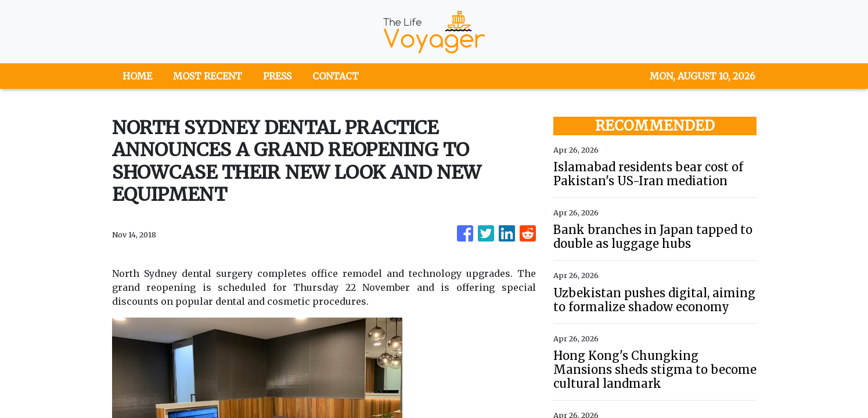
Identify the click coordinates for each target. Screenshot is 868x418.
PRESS (277, 76)
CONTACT (336, 76)
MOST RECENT (208, 76)
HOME (137, 76)
